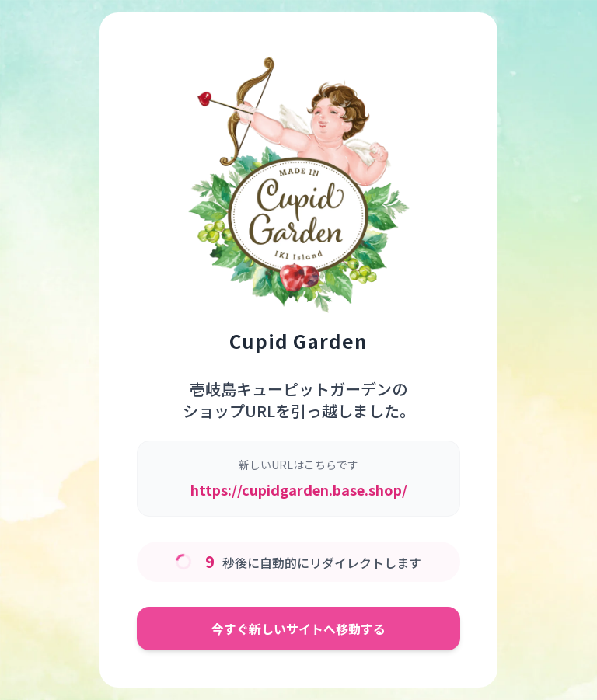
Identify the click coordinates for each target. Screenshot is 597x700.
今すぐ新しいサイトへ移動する (298, 629)
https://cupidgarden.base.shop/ (299, 489)
